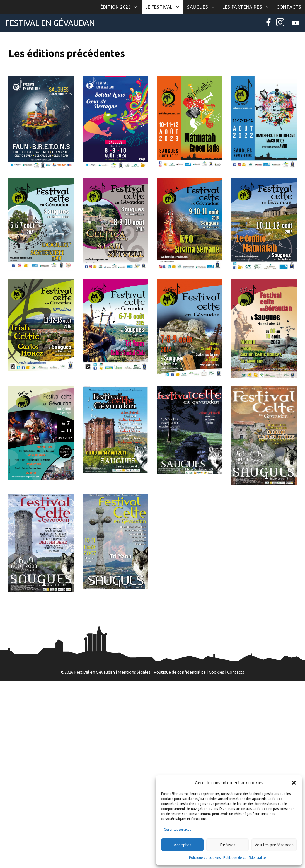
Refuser (228, 845)
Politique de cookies (205, 858)
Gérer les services (177, 829)
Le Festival (164, 7)
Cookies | (218, 672)
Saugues (203, 7)
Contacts (289, 7)
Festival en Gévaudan (50, 23)
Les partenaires (248, 7)
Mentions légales (134, 672)
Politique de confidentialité (245, 858)
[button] (294, 783)
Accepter (182, 845)
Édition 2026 (121, 7)
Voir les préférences (274, 845)
